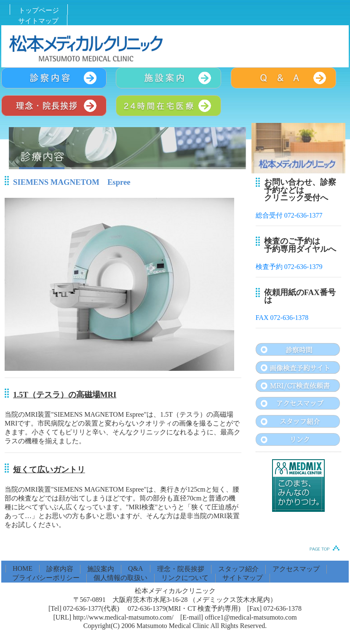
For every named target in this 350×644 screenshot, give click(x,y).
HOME (23, 568)
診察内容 (60, 569)
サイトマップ (38, 21)
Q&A (136, 568)
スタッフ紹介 (238, 569)
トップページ (39, 10)
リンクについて (185, 578)
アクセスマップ (296, 569)
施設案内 (101, 569)
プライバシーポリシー (46, 578)
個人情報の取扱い (120, 578)
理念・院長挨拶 (181, 569)
